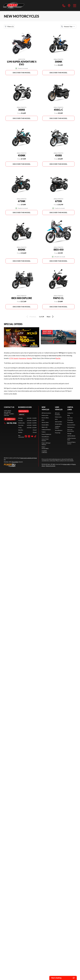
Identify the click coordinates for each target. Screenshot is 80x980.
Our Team (70, 418)
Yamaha (29, 358)
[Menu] (75, 6)
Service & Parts (71, 425)
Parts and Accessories (71, 430)
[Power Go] (21, 465)
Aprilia (58, 358)
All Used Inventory (58, 414)
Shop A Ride (15, 462)
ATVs (43, 420)
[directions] (69, 6)
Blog (69, 415)
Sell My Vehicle (71, 436)
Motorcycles (45, 415)
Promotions (70, 422)
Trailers (44, 432)
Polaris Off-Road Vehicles (46, 444)
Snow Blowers (45, 437)
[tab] (24, 411)
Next (50, 317)
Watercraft (45, 427)
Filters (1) (9, 26)
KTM (11, 358)
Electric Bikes (45, 418)
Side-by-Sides (45, 422)
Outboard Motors (46, 430)
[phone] (64, 6)
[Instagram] (29, 436)
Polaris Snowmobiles (45, 448)
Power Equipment (46, 434)
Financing (58, 433)
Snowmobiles (45, 425)
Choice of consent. (50, 466)
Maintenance (71, 427)
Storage (69, 434)
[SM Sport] (14, 6)
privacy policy (67, 464)
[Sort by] (68, 26)
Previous (31, 317)
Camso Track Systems (45, 440)
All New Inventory (46, 413)
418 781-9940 (10, 423)
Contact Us (70, 413)
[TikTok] (35, 436)
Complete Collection (44, 452)
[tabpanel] (27, 425)
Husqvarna (22, 358)
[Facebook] (26, 436)
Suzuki (16, 358)
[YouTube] (32, 436)
